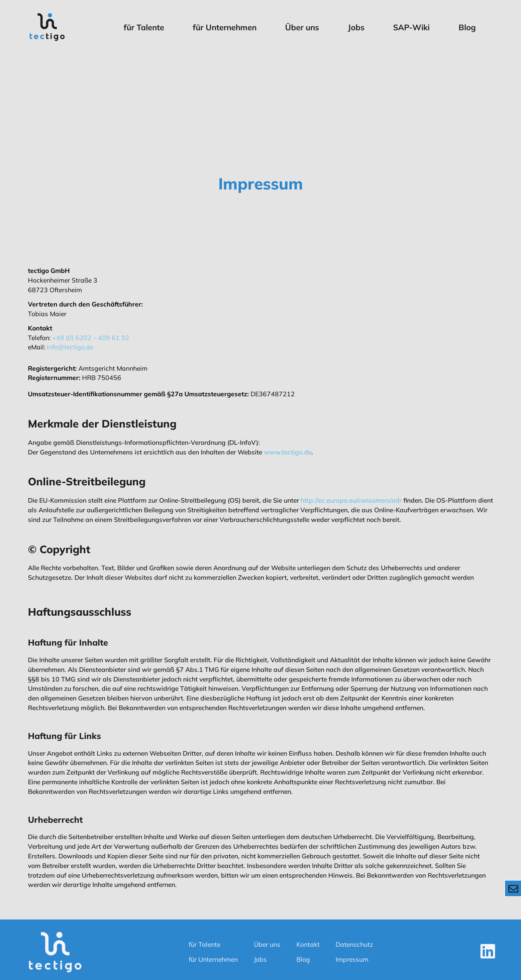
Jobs (356, 27)
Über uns (302, 27)
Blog (467, 27)
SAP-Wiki (411, 27)
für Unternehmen (225, 27)
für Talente (144, 27)
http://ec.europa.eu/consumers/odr (351, 500)
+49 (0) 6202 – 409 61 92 (91, 338)
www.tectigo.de (288, 452)
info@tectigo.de (70, 347)
